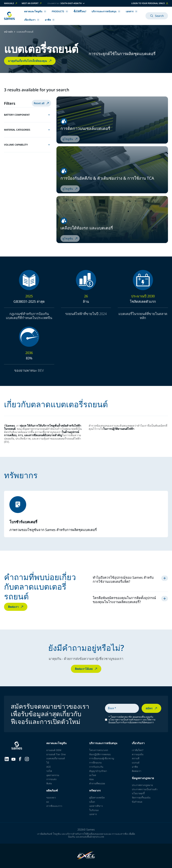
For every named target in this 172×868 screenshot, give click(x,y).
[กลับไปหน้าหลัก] (9, 16)
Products (60, 11)
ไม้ (48, 763)
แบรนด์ (136, 763)
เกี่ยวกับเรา (32, 20)
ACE (49, 767)
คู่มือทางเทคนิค (97, 797)
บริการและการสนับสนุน (106, 11)
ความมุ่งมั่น (138, 754)
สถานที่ (136, 758)
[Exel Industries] (86, 856)
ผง (48, 802)
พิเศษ (49, 783)
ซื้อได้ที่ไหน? (80, 11)
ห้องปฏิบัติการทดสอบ (100, 754)
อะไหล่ (93, 775)
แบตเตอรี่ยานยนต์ (56, 758)
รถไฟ (49, 771)
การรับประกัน (96, 767)
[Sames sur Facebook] (20, 759)
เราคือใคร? (138, 750)
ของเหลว (51, 797)
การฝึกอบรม (95, 763)
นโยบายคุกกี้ (138, 793)
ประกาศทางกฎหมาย (142, 785)
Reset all (42, 103)
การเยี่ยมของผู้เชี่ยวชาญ (102, 758)
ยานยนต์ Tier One (56, 754)
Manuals (11, 3)
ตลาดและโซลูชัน (35, 11)
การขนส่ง (51, 779)
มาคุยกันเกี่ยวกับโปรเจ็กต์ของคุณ (30, 61)
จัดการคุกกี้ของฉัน (141, 797)
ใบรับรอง (94, 810)
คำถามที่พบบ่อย (97, 783)
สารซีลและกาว (54, 806)
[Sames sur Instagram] (27, 759)
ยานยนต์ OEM (54, 750)
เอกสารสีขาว (96, 806)
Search (157, 16)
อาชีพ (50, 20)
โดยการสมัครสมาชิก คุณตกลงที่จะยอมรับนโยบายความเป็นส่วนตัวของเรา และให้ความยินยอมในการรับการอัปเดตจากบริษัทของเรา (132, 720)
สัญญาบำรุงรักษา (98, 771)
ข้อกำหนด (137, 802)
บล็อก (92, 802)
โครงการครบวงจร (99, 750)
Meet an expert (32, 3)
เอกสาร (132, 11)
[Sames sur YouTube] (13, 759)
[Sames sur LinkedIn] (7, 759)
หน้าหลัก (8, 32)
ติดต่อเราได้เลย (86, 669)
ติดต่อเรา (16, 607)
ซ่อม (91, 779)
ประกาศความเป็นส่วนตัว (145, 789)
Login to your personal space (150, 3)
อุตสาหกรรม (53, 775)
